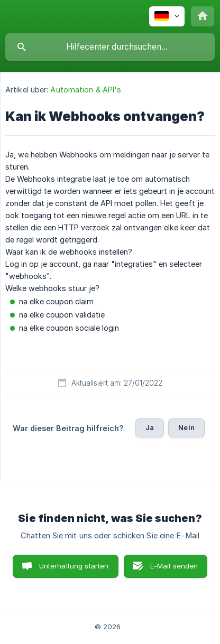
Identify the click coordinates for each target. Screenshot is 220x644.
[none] (167, 16)
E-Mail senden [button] (174, 566)
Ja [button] (150, 427)
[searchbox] (110, 47)
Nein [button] (186, 427)
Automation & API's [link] (86, 90)
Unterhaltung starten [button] (74, 566)
